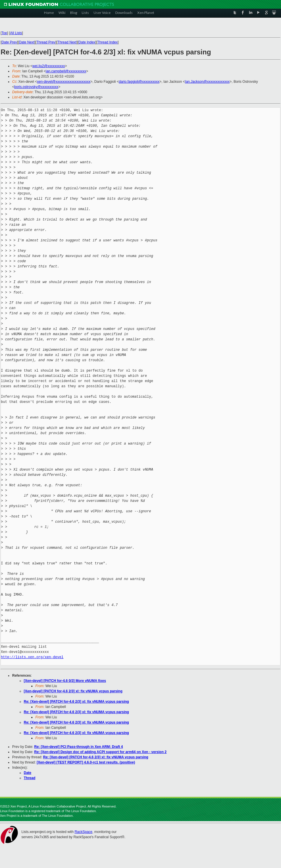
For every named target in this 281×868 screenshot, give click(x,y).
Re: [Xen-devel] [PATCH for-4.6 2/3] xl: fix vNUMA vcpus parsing (76, 702)
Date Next (27, 42)
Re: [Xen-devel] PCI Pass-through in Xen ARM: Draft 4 (79, 747)
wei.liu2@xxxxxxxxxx (49, 66)
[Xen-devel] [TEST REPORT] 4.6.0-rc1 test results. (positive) (86, 762)
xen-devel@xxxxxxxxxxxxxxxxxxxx (64, 82)
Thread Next (67, 42)
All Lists (16, 33)
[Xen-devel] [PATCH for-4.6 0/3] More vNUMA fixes (65, 681)
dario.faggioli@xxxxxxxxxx (139, 82)
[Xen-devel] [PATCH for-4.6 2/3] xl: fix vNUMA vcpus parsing (73, 691)
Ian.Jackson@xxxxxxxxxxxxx (207, 82)
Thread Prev (46, 42)
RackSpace (83, 832)
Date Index (87, 42)
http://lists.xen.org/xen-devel (32, 657)
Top (4, 33)
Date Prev (9, 42)
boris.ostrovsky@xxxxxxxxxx (36, 87)
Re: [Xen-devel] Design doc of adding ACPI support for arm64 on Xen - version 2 (100, 752)
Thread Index (108, 42)
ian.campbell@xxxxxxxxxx (66, 71)
